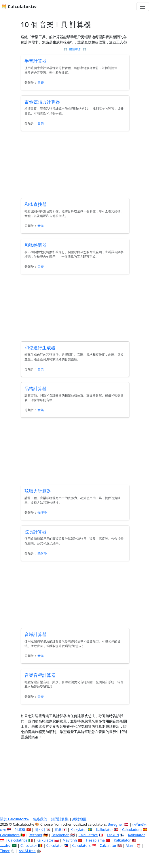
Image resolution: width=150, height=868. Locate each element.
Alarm (131, 846)
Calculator (29, 846)
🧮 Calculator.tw (19, 7)
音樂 (41, 82)
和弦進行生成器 (40, 348)
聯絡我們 (40, 819)
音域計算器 (36, 634)
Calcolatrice (18, 840)
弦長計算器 (36, 532)
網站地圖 (80, 819)
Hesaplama (95, 840)
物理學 (42, 512)
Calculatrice (88, 835)
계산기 (40, 830)
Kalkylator (79, 830)
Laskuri (113, 835)
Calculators (82, 846)
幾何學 (42, 553)
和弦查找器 (36, 204)
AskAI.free (27, 851)
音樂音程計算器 (40, 675)
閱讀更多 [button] (75, 50)
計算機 (20, 830)
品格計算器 (36, 388)
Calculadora (132, 830)
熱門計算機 (60, 819)
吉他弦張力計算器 (42, 102)
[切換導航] (143, 7)
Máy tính (70, 840)
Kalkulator (105, 830)
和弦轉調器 (36, 245)
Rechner (36, 835)
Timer (5, 851)
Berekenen (60, 835)
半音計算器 (36, 61)
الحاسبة (6, 846)
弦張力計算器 (38, 491)
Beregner (115, 824)
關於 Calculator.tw (15, 819)
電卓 (58, 830)
